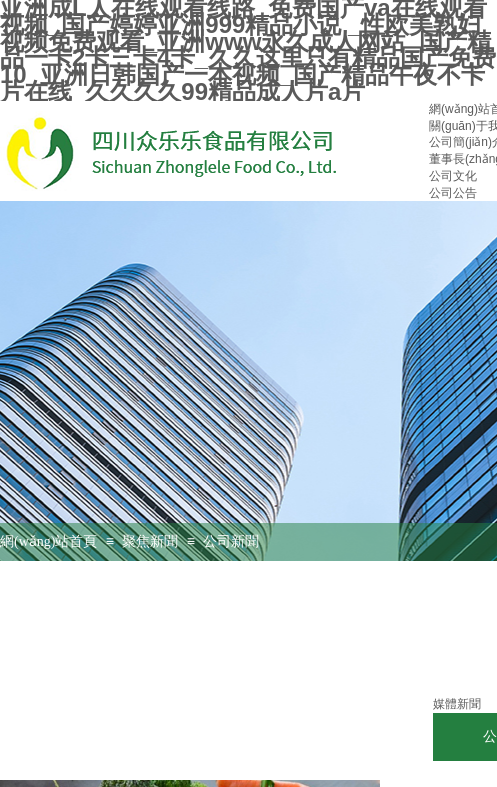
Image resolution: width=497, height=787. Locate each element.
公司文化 (453, 176)
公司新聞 (231, 541)
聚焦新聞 (150, 541)
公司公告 (453, 193)
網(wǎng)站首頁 (48, 541)
